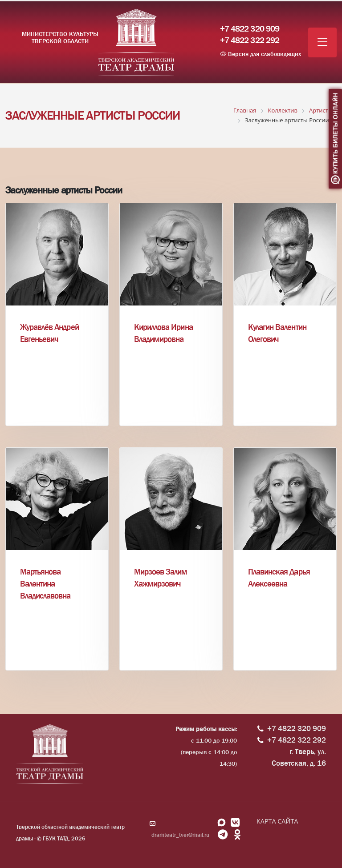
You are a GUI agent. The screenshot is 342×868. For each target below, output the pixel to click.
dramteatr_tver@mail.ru (180, 835)
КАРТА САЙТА (277, 821)
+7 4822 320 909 (250, 29)
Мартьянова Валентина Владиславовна (45, 584)
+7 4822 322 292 (250, 40)
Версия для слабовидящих (261, 54)
